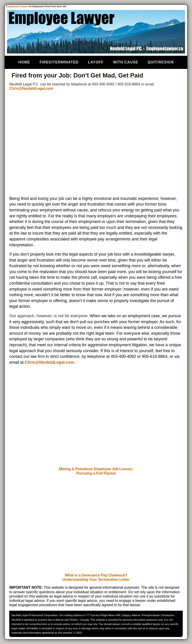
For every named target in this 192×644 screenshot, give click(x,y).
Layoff (96, 62)
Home (24, 62)
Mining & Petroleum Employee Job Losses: (96, 469)
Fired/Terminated (59, 62)
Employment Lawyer (17, 6)
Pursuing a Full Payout (96, 473)
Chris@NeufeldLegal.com (31, 88)
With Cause (126, 62)
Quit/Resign (161, 62)
